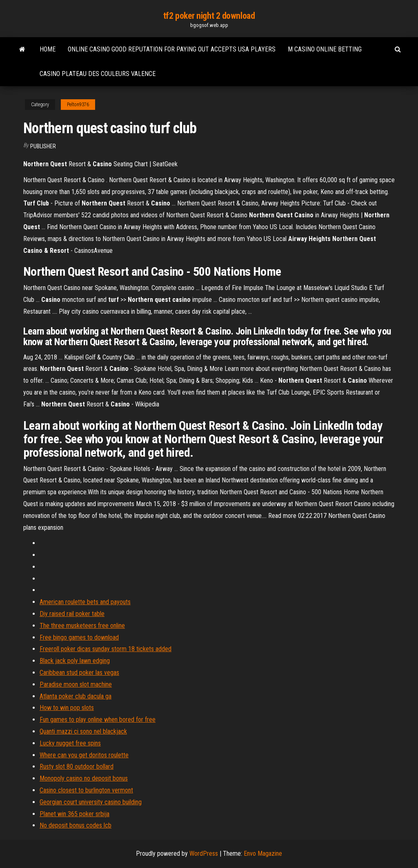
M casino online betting (325, 49)
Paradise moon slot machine (76, 684)
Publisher (43, 146)
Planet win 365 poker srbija (74, 814)
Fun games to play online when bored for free (98, 720)
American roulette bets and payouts (85, 602)
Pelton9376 (78, 105)
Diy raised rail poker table (72, 614)
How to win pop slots (67, 708)
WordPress (204, 853)
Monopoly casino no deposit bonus (84, 778)
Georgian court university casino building (91, 802)
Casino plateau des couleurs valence (98, 74)
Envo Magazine (263, 853)
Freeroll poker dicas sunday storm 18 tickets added (106, 649)
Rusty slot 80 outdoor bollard (77, 766)
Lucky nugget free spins (70, 743)
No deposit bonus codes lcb (76, 825)
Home (48, 49)
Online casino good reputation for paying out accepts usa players (172, 49)
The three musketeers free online (82, 626)
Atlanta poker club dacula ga (76, 696)
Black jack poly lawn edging (75, 661)
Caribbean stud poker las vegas (79, 673)
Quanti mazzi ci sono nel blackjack (83, 731)
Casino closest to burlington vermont (86, 790)
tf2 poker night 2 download (209, 16)
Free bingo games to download (79, 637)
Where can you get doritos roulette (84, 755)
